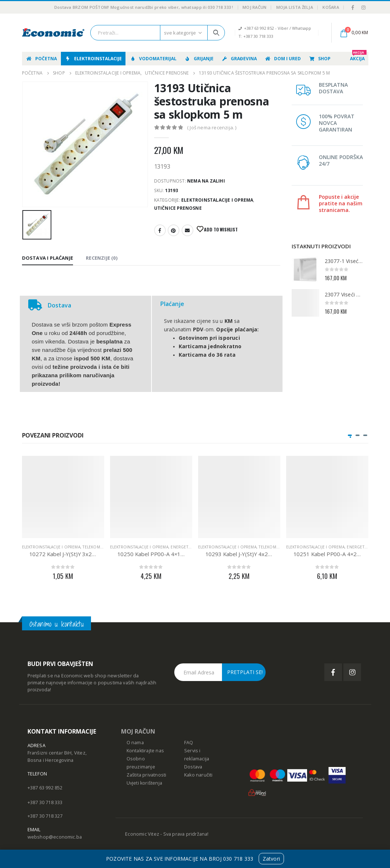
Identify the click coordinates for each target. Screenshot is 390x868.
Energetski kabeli (189, 547)
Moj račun (254, 7)
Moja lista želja (295, 7)
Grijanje (199, 59)
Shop (320, 59)
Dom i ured (283, 59)
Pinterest (174, 230)
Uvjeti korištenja (144, 783)
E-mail (187, 230)
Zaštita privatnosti (147, 775)
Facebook (160, 230)
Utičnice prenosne (178, 208)
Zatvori (271, 859)
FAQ (189, 743)
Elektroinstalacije (93, 59)
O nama (135, 743)
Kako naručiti (198, 775)
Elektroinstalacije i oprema (217, 200)
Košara (331, 7)
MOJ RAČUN (138, 731)
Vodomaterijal (153, 59)
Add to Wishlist (220, 229)
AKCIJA (358, 57)
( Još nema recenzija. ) (212, 127)
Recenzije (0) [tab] (102, 258)
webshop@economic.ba (55, 837)
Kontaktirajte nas (145, 751)
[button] (350, 435)
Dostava (193, 767)
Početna (41, 59)
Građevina (239, 59)
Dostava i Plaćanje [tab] (48, 258)
